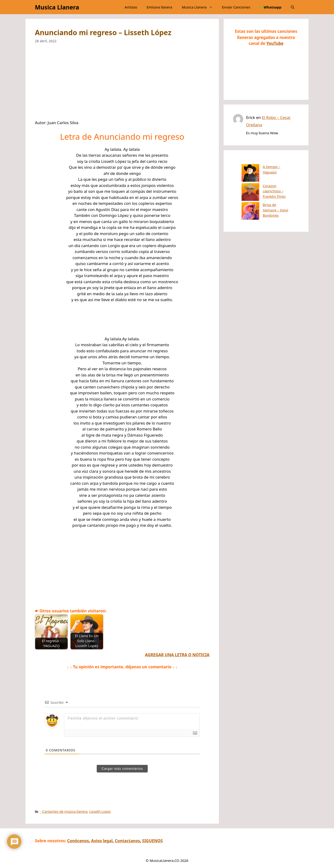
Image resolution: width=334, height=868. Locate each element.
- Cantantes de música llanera (64, 811)
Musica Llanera (57, 7)
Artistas (131, 7)
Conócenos (78, 841)
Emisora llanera (159, 7)
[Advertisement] (122, 85)
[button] (293, 7)
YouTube (275, 43)
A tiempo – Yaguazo (261, 167)
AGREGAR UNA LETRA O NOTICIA (177, 655)
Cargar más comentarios (122, 769)
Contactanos (127, 841)
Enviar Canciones (236, 7)
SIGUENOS (152, 841)
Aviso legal (102, 841)
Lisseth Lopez (100, 811)
